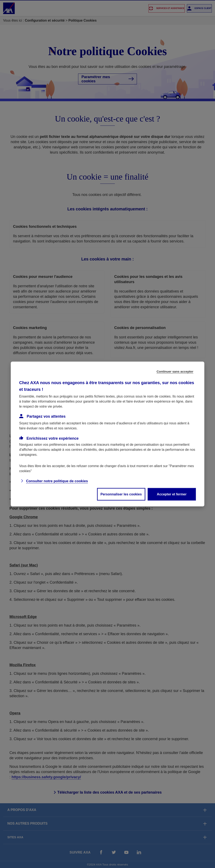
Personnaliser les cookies (121, 494)
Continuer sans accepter (175, 371)
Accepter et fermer (172, 494)
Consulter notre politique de (57, 481)
